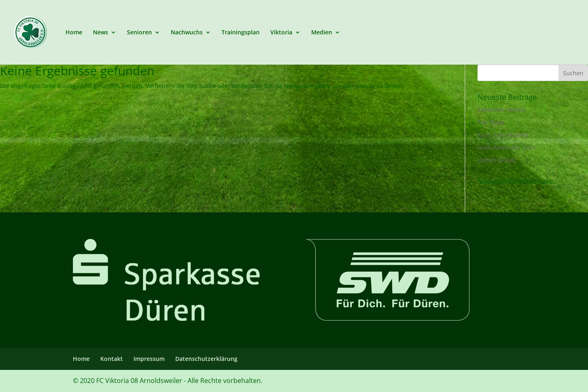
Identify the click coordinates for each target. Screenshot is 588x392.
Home (74, 33)
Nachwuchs (187, 33)
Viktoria (281, 33)
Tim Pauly (491, 122)
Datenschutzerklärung (206, 359)
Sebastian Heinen (502, 109)
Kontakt (112, 359)
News (101, 33)
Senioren (139, 33)
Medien (322, 33)
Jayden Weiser (497, 160)
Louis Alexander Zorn (507, 147)
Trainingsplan (241, 33)
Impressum (149, 359)
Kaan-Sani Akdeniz (503, 135)
